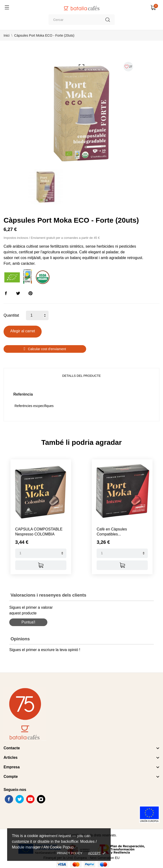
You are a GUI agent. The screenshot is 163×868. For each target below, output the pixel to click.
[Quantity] (41, 550)
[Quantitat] (37, 315)
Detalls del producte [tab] (82, 376)
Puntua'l (28, 619)
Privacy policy (70, 853)
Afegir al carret (23, 331)
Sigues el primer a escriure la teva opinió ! (45, 647)
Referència (23, 394)
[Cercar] (82, 20)
